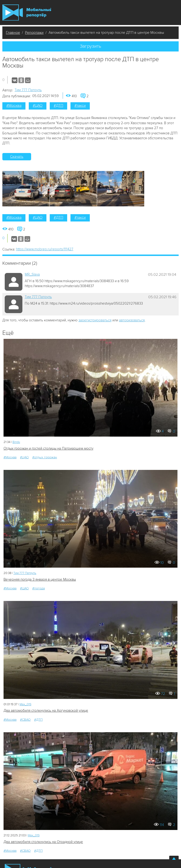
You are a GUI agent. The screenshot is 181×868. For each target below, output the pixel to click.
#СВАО (25, 720)
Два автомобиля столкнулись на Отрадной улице (43, 842)
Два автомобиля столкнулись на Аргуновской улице (46, 711)
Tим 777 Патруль (28, 90)
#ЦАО (38, 106)
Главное (13, 33)
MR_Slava (32, 274)
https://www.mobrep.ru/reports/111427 (45, 249)
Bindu (16, 442)
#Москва (14, 106)
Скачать (17, 157)
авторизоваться (132, 320)
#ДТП (58, 106)
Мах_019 (25, 704)
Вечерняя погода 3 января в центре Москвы (40, 579)
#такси (80, 106)
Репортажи (34, 33)
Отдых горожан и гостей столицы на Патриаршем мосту (48, 448)
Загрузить (90, 46)
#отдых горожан (45, 457)
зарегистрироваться (95, 320)
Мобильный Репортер (27, 13)
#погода (39, 588)
